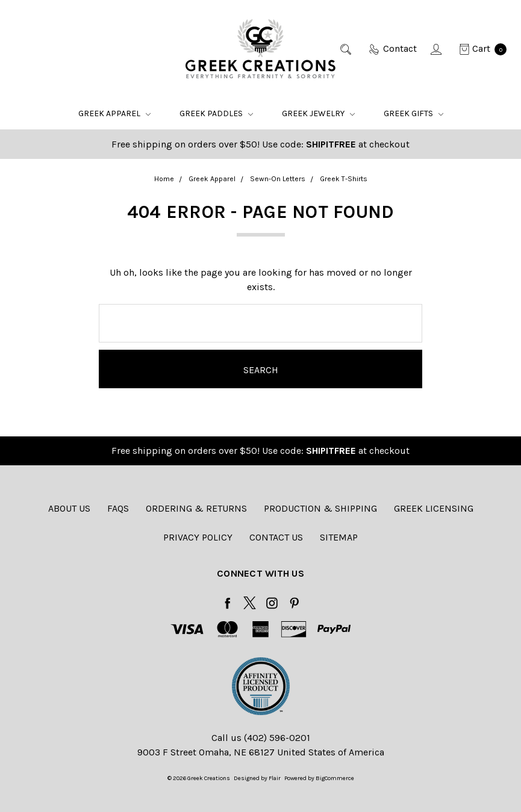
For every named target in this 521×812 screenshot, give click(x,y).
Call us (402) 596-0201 (261, 738)
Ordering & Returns (196, 508)
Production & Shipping (320, 508)
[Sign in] (437, 49)
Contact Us (276, 537)
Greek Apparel (114, 113)
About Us (69, 508)
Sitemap (339, 537)
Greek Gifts (413, 113)
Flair (275, 778)
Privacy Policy (198, 537)
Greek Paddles (216, 113)
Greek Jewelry (318, 113)
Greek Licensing (434, 508)
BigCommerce (335, 778)
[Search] (347, 49)
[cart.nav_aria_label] (479, 49)
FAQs (118, 508)
